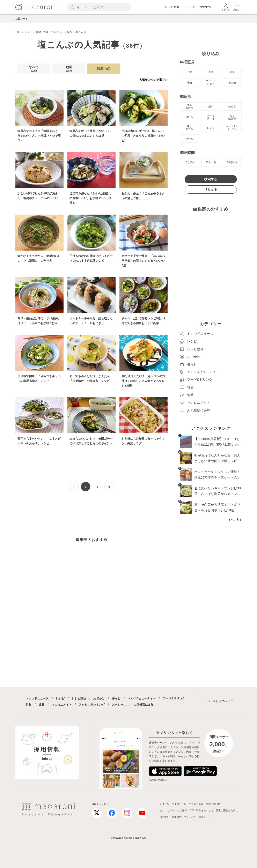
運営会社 (165, 817)
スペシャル (119, 705)
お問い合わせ (213, 804)
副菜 (232, 72)
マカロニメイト (62, 705)
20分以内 (211, 162)
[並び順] (153, 80)
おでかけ (99, 698)
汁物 (189, 83)
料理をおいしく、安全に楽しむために (217, 810)
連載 (42, 705)
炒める (232, 106)
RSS (192, 810)
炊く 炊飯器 (232, 117)
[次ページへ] (109, 487)
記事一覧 (165, 804)
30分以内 (232, 162)
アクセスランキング (92, 705)
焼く (211, 106)
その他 (232, 83)
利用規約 (177, 817)
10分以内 (189, 162)
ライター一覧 (179, 804)
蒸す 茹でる (189, 128)
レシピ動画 (172, 7)
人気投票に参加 (144, 705)
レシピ (60, 698)
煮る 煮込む (189, 106)
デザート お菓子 (211, 83)
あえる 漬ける (211, 117)
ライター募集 (196, 804)
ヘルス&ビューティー (142, 698)
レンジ (211, 128)
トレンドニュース (37, 698)
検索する (211, 179)
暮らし (116, 698)
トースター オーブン (232, 128)
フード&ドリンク (174, 698)
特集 (29, 705)
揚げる (189, 117)
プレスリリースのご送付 (173, 810)
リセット (211, 189)
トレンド (189, 7)
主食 (189, 72)
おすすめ (205, 7)
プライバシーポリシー (196, 817)
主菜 (211, 72)
